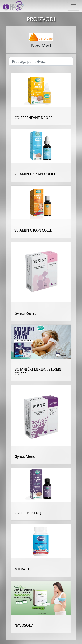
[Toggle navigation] (73, 6)
